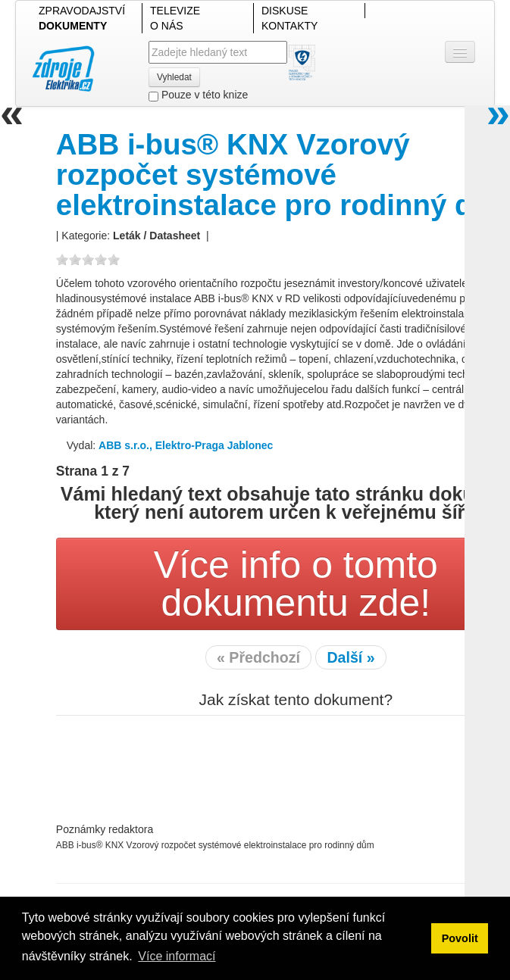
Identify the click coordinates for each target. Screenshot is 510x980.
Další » (350, 657)
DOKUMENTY (73, 26)
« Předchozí (258, 657)
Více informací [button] (177, 956)
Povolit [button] (460, 938)
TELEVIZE (175, 11)
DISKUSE (285, 11)
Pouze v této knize (198, 95)
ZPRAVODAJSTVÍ (82, 11)
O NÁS (167, 26)
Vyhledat (174, 77)
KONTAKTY (289, 26)
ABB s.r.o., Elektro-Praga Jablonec (186, 445)
